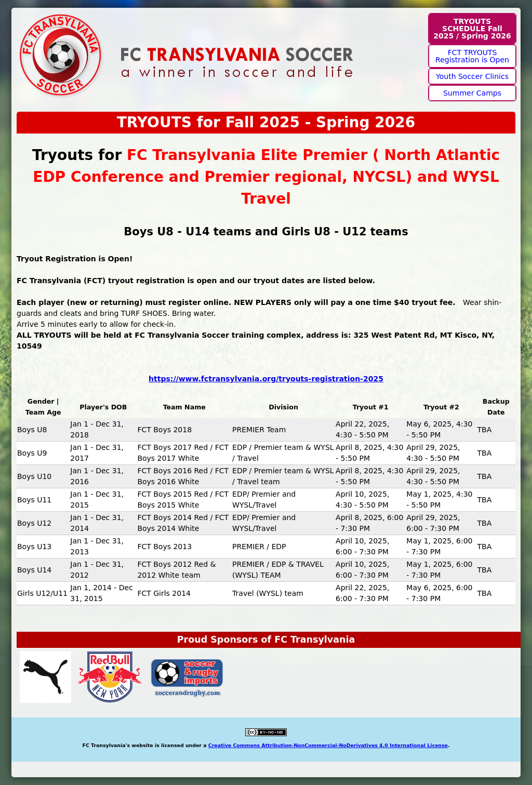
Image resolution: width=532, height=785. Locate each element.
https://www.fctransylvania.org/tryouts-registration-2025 (266, 379)
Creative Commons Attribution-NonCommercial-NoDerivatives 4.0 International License (328, 745)
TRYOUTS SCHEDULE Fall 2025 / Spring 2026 (472, 29)
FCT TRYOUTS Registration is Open (472, 56)
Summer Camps (472, 93)
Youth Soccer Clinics (472, 76)
